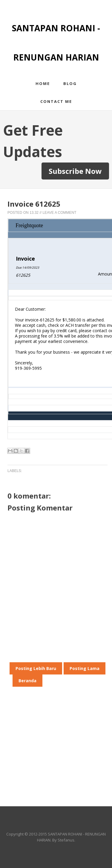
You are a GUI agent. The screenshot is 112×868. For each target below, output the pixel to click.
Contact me (56, 101)
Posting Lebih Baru (36, 668)
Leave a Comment (59, 213)
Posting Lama (85, 668)
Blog (70, 83)
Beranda (27, 681)
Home (43, 83)
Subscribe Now (75, 171)
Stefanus (66, 840)
